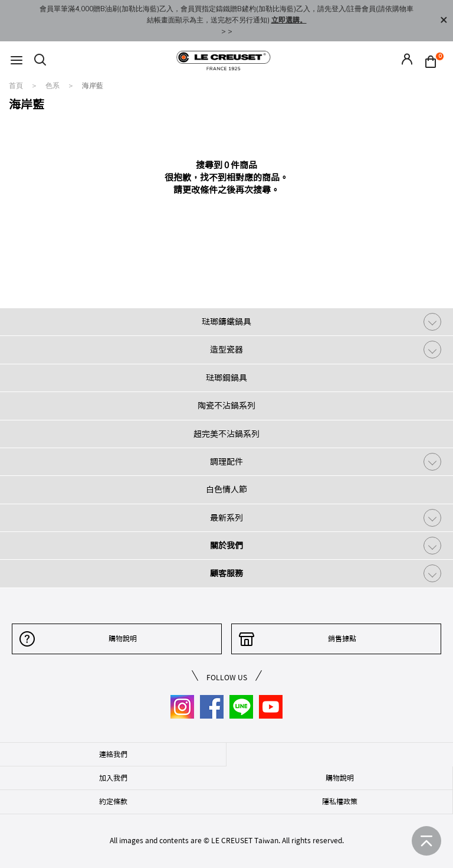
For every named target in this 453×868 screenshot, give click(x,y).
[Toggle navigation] (17, 61)
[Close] (444, 21)
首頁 (17, 86)
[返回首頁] (426, 841)
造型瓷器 (226, 350)
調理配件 (226, 462)
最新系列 (226, 518)
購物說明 (123, 638)
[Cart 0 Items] (434, 61)
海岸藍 (93, 86)
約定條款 (113, 801)
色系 (53, 86)
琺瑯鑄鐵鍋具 (226, 322)
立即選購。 (289, 20)
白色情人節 (226, 490)
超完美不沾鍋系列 (226, 434)
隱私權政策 (340, 801)
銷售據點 (342, 638)
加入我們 (113, 778)
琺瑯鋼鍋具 (226, 378)
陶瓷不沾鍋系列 (226, 406)
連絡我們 (113, 754)
